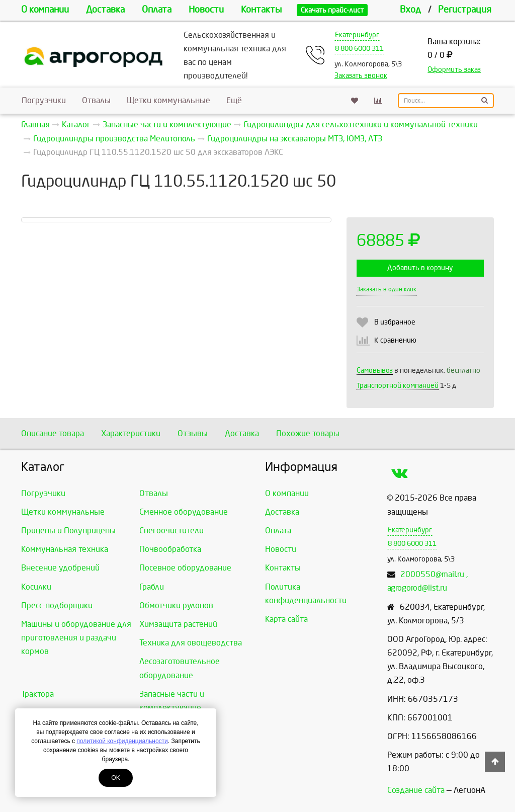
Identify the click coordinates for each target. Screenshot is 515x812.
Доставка (105, 10)
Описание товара (53, 433)
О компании (45, 10)
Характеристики (131, 433)
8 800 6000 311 (359, 49)
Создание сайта (416, 790)
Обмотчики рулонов (176, 605)
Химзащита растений (178, 624)
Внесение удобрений (60, 568)
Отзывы (193, 433)
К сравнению (395, 340)
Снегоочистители (171, 531)
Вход (410, 10)
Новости (206, 10)
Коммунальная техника (65, 549)
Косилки (36, 587)
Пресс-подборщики (57, 605)
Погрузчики (44, 100)
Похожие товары (308, 433)
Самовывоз (375, 371)
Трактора (37, 694)
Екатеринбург (357, 35)
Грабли (152, 587)
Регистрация (465, 10)
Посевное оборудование (185, 568)
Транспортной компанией (398, 386)
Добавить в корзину (420, 268)
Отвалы (96, 100)
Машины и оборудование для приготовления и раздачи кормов (76, 638)
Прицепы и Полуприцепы (68, 531)
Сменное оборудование (184, 512)
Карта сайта (286, 619)
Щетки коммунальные (168, 100)
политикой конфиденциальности (122, 741)
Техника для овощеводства (191, 643)
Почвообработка (170, 549)
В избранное (395, 322)
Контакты (261, 10)
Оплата (157, 10)
